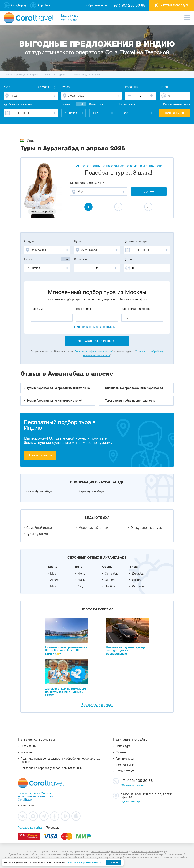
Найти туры (175, 113)
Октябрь (110, 580)
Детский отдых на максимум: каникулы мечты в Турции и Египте (66, 692)
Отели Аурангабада (39, 491)
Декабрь (138, 574)
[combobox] (42, 87)
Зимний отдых (125, 765)
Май (53, 586)
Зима (134, 567)
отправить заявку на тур (97, 341)
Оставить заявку (40, 455)
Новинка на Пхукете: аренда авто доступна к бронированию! (126, 651)
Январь (137, 580)
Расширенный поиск (177, 104)
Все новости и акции (97, 705)
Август (82, 586)
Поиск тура (123, 746)
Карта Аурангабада (91, 491)
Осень (107, 567)
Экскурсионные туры (147, 528)
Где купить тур (130, 801)
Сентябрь (111, 574)
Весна (52, 567)
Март (54, 574)
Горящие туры (125, 759)
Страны (121, 752)
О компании (28, 746)
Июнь (81, 574)
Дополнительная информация (97, 327)
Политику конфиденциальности (93, 351)
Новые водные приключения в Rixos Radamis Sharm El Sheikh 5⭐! (66, 651)
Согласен (114, 862)
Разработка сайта (30, 828)
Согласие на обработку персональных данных (51, 768)
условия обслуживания (145, 851)
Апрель (55, 580)
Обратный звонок (133, 785)
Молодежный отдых (93, 528)
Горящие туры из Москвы (35, 793)
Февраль (138, 586)
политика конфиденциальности (109, 851)
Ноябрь (110, 586)
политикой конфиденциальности (84, 862)
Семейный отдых (39, 528)
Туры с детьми (37, 534)
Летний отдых (125, 771)
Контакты (27, 752)
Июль (81, 580)
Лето (79, 567)
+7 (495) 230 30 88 (129, 5)
